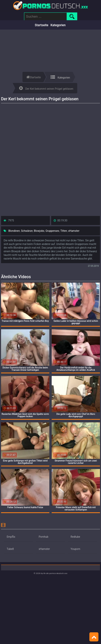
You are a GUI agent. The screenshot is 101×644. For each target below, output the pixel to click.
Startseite (42, 25)
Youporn (75, 549)
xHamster (74, 231)
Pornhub (44, 537)
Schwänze (27, 231)
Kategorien (58, 25)
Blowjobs (39, 231)
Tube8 (10, 549)
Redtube (75, 537)
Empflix (11, 537)
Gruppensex (52, 231)
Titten (64, 231)
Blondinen (14, 231)
